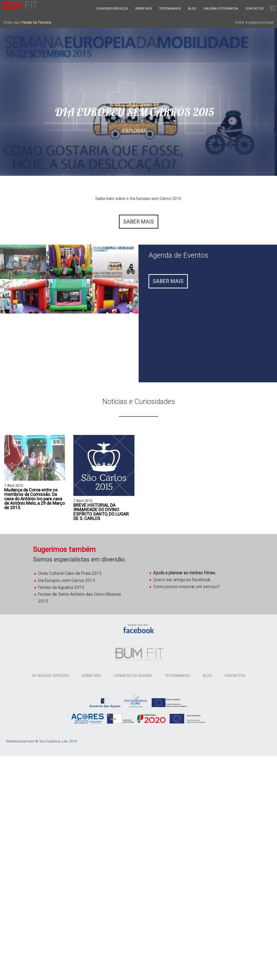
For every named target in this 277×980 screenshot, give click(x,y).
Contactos (254, 8)
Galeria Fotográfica (221, 8)
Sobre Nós (143, 8)
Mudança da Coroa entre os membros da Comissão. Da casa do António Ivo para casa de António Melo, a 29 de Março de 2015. (34, 499)
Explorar (135, 131)
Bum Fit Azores (20, 5)
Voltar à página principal (254, 22)
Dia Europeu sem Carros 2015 (66, 580)
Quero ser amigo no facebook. (182, 580)
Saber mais (138, 222)
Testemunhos (170, 8)
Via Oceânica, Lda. (54, 741)
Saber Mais (168, 281)
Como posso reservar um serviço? (187, 587)
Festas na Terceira (36, 22)
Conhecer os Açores (133, 676)
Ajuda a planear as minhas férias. (185, 573)
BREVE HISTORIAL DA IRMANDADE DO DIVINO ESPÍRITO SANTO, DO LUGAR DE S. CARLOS (101, 512)
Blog (192, 8)
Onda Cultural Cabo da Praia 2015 (70, 573)
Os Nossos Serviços (112, 8)
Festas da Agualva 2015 (61, 587)
